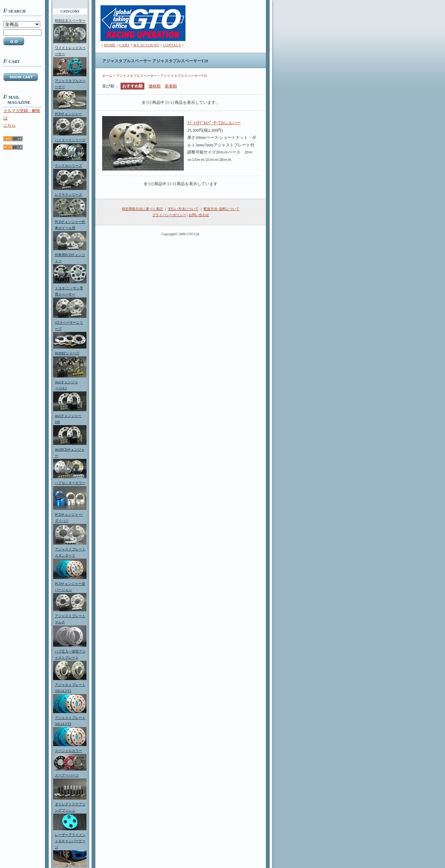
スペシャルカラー (68, 751)
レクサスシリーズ (68, 195)
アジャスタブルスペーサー (137, 76)
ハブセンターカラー (70, 483)
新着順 (171, 86)
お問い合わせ (199, 215)
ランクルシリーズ (68, 166)
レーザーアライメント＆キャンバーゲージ (70, 841)
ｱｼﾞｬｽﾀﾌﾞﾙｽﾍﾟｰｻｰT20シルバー (214, 123)
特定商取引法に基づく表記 (142, 209)
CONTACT (172, 45)
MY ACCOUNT (146, 45)
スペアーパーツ (67, 775)
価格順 (155, 86)
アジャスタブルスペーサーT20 (184, 76)
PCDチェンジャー (68, 114)
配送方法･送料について (221, 209)
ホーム (107, 76)
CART (124, 45)
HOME (110, 45)
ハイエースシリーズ (70, 140)
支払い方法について (183, 209)
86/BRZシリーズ (67, 353)
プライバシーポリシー (169, 215)
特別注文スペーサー (70, 21)
